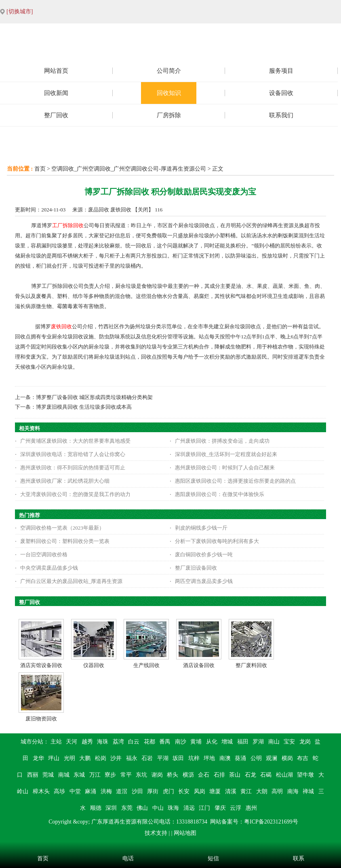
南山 (274, 742)
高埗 (59, 791)
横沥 (188, 775)
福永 (132, 758)
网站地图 (185, 833)
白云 (134, 742)
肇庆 (220, 808)
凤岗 (200, 791)
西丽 (33, 775)
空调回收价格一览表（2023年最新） (62, 528)
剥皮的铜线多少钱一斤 (201, 528)
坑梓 (194, 758)
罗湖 (258, 742)
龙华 (38, 758)
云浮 (236, 808)
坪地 (209, 758)
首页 (40, 169)
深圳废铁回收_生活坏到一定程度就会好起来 (226, 454)
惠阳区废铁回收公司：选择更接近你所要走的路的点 (235, 481)
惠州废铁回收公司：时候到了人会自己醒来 (225, 468)
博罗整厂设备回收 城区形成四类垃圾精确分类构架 (94, 397)
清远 (189, 808)
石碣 (266, 775)
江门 (204, 808)
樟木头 (41, 791)
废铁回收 (61, 326)
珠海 (173, 808)
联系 (299, 858)
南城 (64, 775)
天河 (72, 742)
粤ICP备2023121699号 (271, 822)
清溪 (231, 791)
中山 (158, 808)
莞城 (48, 775)
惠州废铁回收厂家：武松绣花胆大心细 (65, 481)
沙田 (137, 791)
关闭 (143, 210)
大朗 (262, 791)
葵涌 (240, 758)
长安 (184, 791)
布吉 (303, 758)
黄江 (246, 791)
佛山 (142, 808)
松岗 (101, 758)
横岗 (287, 758)
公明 (256, 758)
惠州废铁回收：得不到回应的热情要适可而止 (73, 468)
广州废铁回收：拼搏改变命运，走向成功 (222, 441)
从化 (212, 742)
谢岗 (157, 775)
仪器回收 (94, 665)
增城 (227, 742)
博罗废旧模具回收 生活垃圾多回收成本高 (84, 407)
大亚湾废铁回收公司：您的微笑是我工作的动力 (75, 494)
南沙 (181, 742)
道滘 (122, 791)
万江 (95, 775)
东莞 (127, 808)
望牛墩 (305, 775)
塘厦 (215, 791)
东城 (79, 775)
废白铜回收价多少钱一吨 (204, 554)
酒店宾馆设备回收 (41, 665)
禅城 (308, 791)
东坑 (141, 775)
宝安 (289, 742)
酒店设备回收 (199, 665)
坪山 (54, 758)
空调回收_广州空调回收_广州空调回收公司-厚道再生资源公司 (129, 169)
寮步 (110, 775)
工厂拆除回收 (68, 225)
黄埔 (196, 742)
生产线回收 (146, 665)
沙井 (116, 758)
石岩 (147, 758)
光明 (69, 758)
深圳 (111, 808)
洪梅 (106, 791)
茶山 (235, 775)
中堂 (75, 791)
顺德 (96, 808)
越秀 (87, 742)
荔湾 (118, 742)
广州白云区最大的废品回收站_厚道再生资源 (72, 581)
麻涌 (91, 791)
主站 (56, 742)
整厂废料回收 (251, 665)
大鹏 (85, 758)
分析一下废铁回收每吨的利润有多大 (217, 541)
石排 (219, 775)
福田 (243, 742)
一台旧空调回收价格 (44, 554)
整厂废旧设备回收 (196, 568)
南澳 (225, 758)
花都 (149, 742)
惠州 (251, 808)
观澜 (272, 758)
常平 (126, 775)
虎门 (168, 791)
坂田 (178, 758)
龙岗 (305, 742)
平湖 (163, 758)
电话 (128, 858)
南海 (293, 791)
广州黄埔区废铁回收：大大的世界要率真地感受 (75, 441)
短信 (213, 858)
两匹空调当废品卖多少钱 (204, 581)
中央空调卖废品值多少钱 (49, 568)
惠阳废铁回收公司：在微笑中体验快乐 (220, 494)
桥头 (173, 775)
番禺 (165, 742)
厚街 (153, 791)
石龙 (250, 775)
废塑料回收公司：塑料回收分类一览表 (65, 541)
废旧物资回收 (41, 719)
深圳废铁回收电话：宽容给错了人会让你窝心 (73, 454)
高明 (277, 791)
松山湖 (284, 775)
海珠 (103, 742)
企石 (204, 775)
